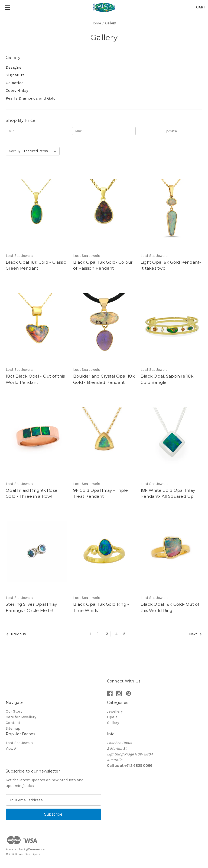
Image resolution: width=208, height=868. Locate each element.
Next (196, 634)
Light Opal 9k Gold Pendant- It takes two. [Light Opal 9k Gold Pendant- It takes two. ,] (171, 265)
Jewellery (115, 711)
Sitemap (13, 728)
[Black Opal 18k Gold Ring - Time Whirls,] (104, 552)
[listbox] (41, 151)
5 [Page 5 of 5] (124, 634)
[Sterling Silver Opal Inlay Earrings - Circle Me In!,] (37, 552)
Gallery (113, 723)
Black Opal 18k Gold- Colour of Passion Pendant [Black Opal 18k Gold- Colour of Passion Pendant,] (103, 265)
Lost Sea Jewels (19, 743)
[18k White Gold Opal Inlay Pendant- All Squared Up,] (171, 437)
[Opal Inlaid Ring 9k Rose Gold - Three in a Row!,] (37, 437)
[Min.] (38, 131)
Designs (14, 67)
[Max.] (104, 131)
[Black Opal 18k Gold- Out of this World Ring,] (171, 552)
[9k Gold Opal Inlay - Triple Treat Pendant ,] (104, 437)
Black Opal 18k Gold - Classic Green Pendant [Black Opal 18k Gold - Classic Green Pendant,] (36, 265)
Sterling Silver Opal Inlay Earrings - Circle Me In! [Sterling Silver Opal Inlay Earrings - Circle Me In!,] (31, 607)
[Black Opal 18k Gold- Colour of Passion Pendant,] (104, 209)
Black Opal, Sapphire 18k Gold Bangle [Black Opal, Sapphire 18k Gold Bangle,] (167, 379)
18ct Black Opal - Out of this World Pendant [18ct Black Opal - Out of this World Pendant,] (35, 379)
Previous (16, 634)
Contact (13, 723)
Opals (112, 717)
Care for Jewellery (21, 717)
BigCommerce (34, 849)
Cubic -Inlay (17, 90)
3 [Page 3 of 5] (107, 634)
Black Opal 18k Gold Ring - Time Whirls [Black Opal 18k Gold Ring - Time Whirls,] (101, 607)
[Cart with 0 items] (201, 7)
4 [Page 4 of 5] (116, 634)
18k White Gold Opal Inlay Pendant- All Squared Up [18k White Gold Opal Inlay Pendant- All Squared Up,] (168, 493)
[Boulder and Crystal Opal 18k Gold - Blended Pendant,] (104, 323)
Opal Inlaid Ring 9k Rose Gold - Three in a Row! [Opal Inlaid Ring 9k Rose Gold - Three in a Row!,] (32, 493)
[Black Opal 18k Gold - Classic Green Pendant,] (37, 209)
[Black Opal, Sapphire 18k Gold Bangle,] (171, 323)
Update (170, 131)
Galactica (15, 83)
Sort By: (15, 151)
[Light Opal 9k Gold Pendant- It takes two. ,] (171, 209)
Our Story (14, 711)
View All (12, 749)
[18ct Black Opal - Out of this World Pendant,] (37, 323)
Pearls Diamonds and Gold (31, 98)
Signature (15, 75)
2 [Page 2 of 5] (97, 634)
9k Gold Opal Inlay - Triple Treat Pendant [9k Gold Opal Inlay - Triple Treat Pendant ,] (101, 493)
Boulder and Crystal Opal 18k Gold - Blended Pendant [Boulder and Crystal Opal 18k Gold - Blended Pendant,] (104, 379)
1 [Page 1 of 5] (90, 634)
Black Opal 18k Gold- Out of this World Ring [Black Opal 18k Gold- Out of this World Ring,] (170, 607)
